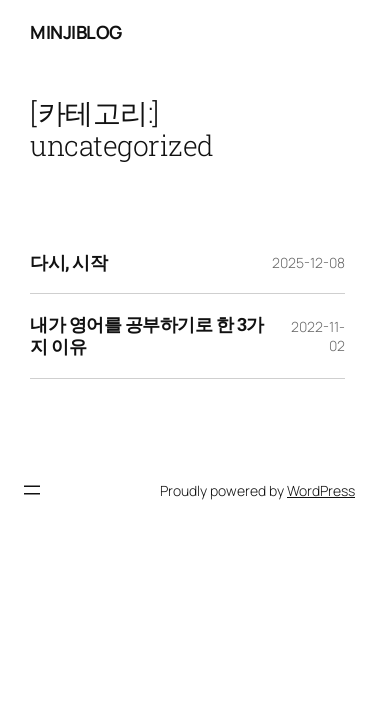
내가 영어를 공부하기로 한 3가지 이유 (147, 336)
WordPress (321, 490)
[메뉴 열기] (32, 490)
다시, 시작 (68, 263)
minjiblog (76, 32)
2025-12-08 (308, 262)
